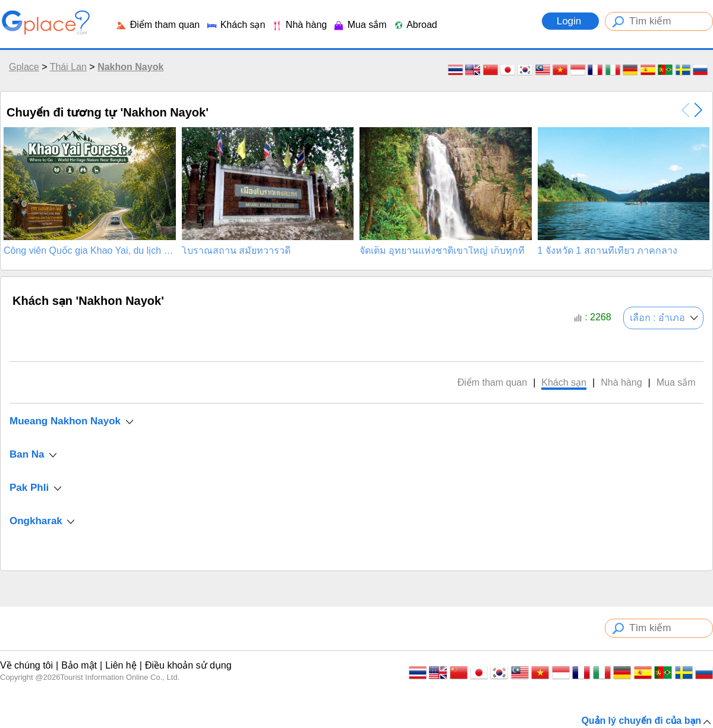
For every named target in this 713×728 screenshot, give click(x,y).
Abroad (415, 25)
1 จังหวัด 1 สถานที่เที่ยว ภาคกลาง (608, 251)
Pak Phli (29, 488)
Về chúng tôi (26, 665)
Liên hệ (121, 665)
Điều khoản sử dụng (188, 665)
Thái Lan (68, 67)
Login (570, 21)
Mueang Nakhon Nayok (65, 421)
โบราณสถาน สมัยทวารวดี (236, 251)
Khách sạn (235, 25)
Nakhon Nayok (130, 67)
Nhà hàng (299, 25)
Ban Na (27, 454)
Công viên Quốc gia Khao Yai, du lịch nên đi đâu (90, 251)
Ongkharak (36, 521)
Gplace (24, 67)
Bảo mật (79, 665)
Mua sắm (359, 25)
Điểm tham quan (157, 25)
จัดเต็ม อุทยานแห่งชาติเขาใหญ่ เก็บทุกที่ (442, 251)
